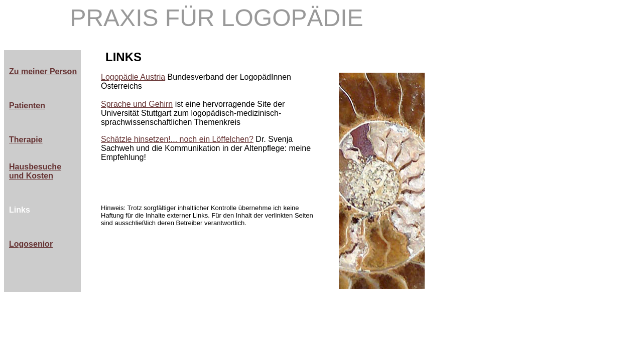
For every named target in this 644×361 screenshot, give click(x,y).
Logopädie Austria (133, 77)
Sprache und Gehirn (137, 104)
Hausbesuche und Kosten (35, 171)
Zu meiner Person (43, 71)
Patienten (27, 106)
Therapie (26, 140)
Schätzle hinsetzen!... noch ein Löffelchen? (177, 139)
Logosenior (31, 244)
